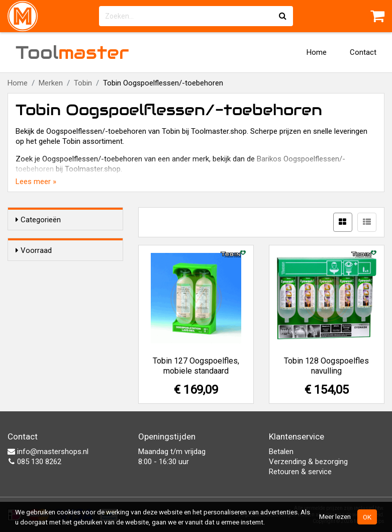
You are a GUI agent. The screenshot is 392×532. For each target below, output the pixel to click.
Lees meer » (36, 182)
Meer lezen (335, 516)
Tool (72, 52)
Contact (363, 52)
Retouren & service (300, 472)
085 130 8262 (34, 462)
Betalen (281, 452)
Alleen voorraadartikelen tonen (70, 270)
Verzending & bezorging (308, 462)
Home (317, 52)
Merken (51, 83)
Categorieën (38, 220)
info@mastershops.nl (48, 452)
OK (367, 517)
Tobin (83, 83)
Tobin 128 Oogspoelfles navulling (326, 366)
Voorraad (34, 250)
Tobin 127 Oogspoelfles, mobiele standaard (196, 366)
